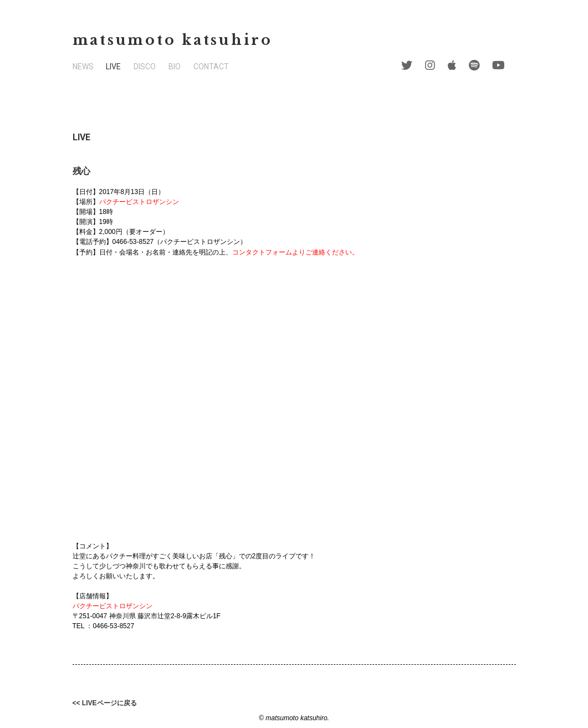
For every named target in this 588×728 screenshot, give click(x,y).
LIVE (113, 67)
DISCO (145, 67)
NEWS (83, 67)
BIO (175, 67)
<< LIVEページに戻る (105, 703)
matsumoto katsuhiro (173, 40)
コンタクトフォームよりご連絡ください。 (295, 252)
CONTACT (211, 67)
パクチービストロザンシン (139, 202)
